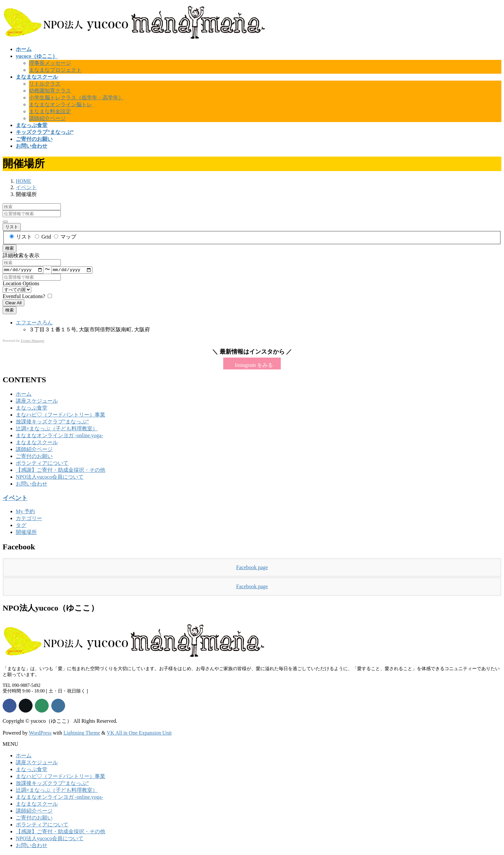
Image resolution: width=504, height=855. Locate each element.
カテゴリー (29, 519)
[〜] (72, 270)
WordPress (40, 733)
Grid (44, 237)
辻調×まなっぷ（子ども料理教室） (57, 429)
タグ (21, 526)
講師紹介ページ (47, 118)
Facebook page (252, 568)
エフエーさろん (34, 323)
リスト (12, 227)
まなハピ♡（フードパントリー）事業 (60, 415)
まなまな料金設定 (50, 111)
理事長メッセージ (50, 63)
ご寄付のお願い (34, 457)
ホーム (24, 395)
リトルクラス (45, 84)
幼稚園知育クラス (50, 91)
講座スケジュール (37, 402)
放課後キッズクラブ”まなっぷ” (52, 422)
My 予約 (25, 512)
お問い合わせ (32, 484)
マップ (65, 237)
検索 (10, 248)
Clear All (13, 303)
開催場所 (26, 533)
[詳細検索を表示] (5, 222)
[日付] (23, 270)
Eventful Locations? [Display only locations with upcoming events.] (24, 297)
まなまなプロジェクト (55, 70)
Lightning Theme (82, 733)
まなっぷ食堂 (32, 408)
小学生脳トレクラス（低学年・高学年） (76, 98)
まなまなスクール (37, 443)
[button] (252, 364)
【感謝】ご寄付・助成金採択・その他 (60, 471)
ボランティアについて (42, 464)
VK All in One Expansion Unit (139, 733)
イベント (15, 499)
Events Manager (33, 341)
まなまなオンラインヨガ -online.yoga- (60, 436)
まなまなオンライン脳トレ (60, 104)
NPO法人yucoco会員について (50, 478)
